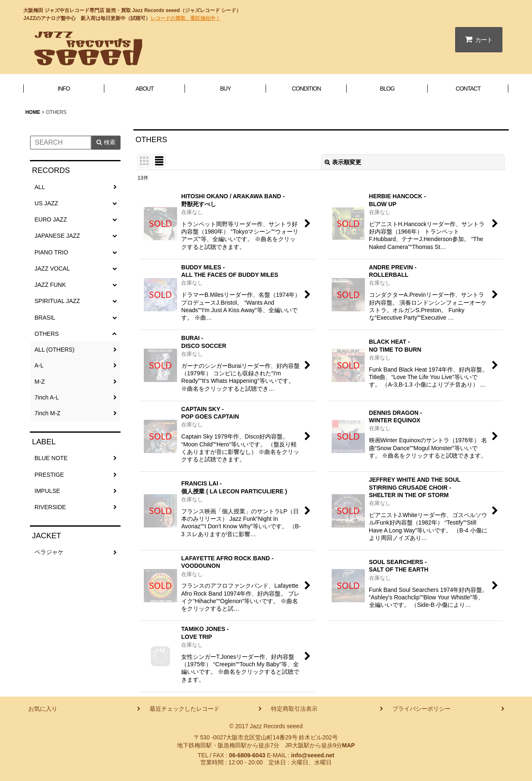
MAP (349, 745)
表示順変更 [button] (343, 162)
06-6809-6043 (247, 755)
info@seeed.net (313, 755)
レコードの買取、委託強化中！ (185, 18)
